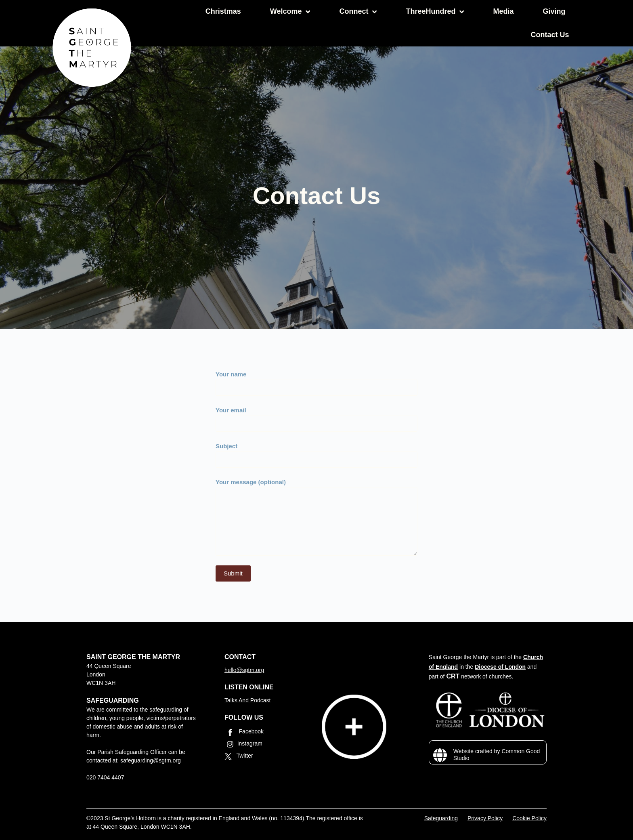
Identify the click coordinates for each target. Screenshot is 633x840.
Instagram (243, 744)
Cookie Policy (529, 818)
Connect (358, 12)
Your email (316, 417)
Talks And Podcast (247, 700)
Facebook (244, 732)
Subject (316, 453)
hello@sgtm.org (244, 670)
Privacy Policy (485, 818)
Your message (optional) (316, 517)
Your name (316, 381)
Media (503, 11)
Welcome (290, 12)
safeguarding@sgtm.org (151, 760)
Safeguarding (441, 818)
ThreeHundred (435, 12)
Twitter (239, 756)
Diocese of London (500, 667)
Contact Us (550, 35)
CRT (453, 676)
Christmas (223, 11)
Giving (554, 11)
